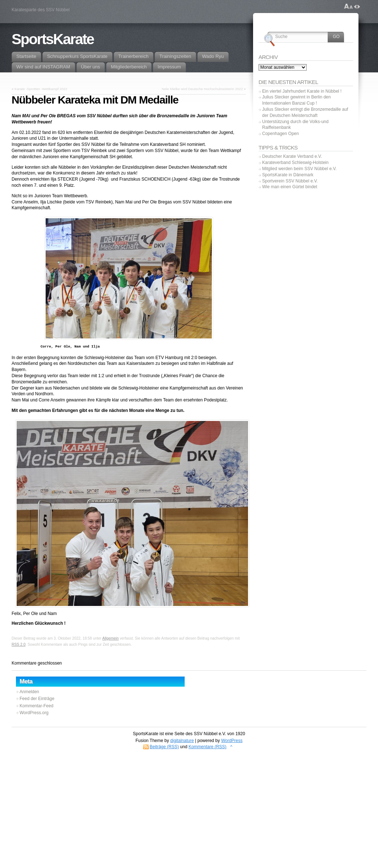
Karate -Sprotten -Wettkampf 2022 (41, 89)
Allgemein (111, 638)
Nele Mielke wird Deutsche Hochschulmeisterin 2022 (202, 89)
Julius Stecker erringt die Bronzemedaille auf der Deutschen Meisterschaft (305, 112)
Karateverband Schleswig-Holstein (295, 163)
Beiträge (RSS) (164, 747)
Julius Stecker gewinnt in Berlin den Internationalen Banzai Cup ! (296, 100)
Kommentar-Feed (36, 706)
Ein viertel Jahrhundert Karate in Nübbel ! (302, 91)
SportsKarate (53, 39)
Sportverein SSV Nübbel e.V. (290, 181)
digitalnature (182, 741)
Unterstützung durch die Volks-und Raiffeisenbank (295, 125)
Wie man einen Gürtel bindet (290, 187)
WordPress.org (34, 713)
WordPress (232, 741)
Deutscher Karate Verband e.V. (292, 156)
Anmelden (29, 692)
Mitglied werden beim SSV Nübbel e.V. (299, 169)
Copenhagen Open (280, 134)
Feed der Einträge (37, 699)
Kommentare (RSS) (208, 747)
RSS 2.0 (18, 644)
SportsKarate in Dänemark (288, 175)
